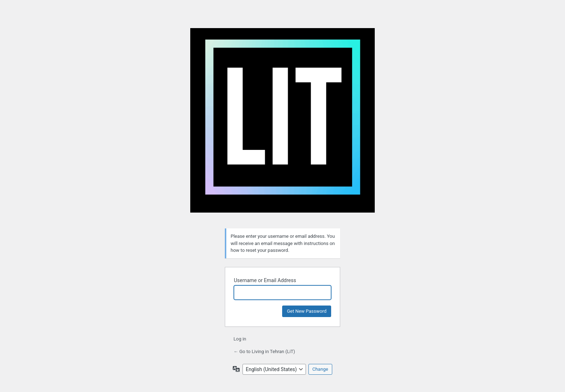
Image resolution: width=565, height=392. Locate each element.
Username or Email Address (265, 280)
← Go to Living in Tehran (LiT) (264, 351)
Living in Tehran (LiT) (282, 124)
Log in (240, 339)
